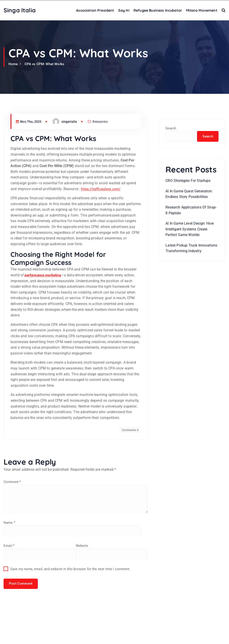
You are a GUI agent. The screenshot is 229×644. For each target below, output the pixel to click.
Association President (95, 10)
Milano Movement (202, 10)
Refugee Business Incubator (158, 10)
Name (10, 563)
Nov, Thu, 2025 (30, 161)
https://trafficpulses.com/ (102, 228)
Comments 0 (129, 469)
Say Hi (124, 10)
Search (171, 128)
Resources (104, 161)
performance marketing (44, 315)
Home (13, 64)
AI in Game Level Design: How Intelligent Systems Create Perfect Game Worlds (190, 230)
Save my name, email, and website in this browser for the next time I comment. (73, 635)
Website (10, 611)
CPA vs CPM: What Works (46, 64)
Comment (13, 521)
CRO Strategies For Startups (188, 181)
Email (9, 587)
